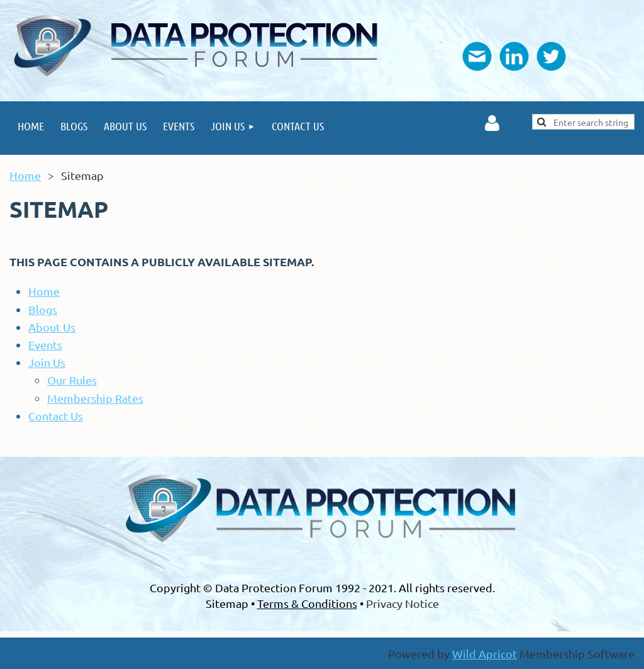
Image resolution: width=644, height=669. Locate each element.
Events (45, 345)
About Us (52, 327)
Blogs (43, 309)
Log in (492, 123)
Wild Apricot (485, 654)
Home (25, 175)
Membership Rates (95, 398)
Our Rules (72, 380)
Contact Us (56, 416)
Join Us (47, 362)
